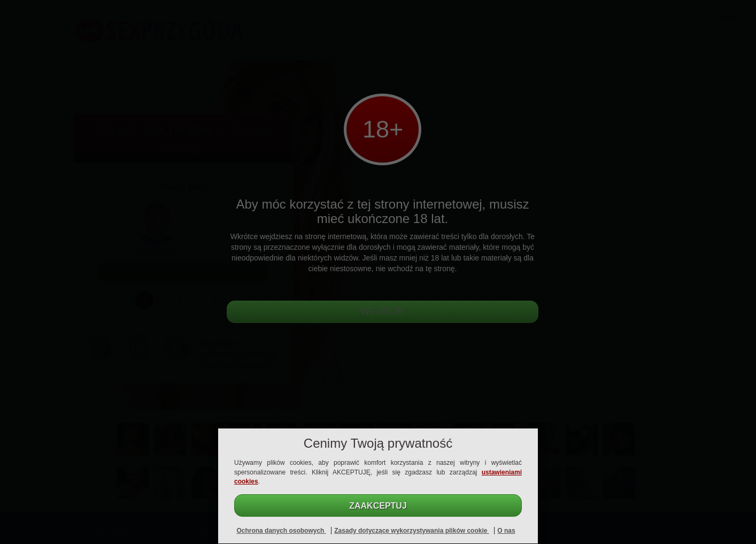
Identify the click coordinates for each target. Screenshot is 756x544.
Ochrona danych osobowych (281, 531)
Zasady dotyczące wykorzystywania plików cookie (411, 531)
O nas (506, 531)
